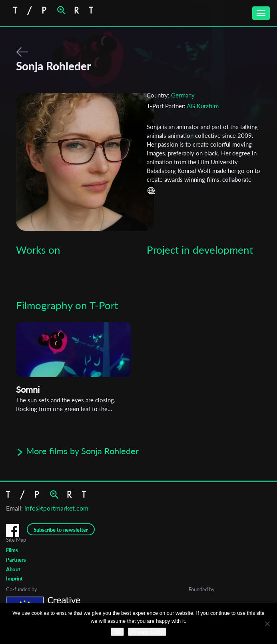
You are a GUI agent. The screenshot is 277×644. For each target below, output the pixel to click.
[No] (267, 624)
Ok (117, 632)
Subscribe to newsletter (61, 530)
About (13, 569)
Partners (16, 560)
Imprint (14, 578)
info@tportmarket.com (56, 508)
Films (12, 550)
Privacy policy (147, 632)
